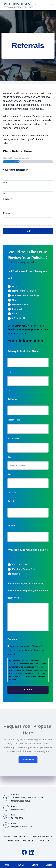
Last (5, 193)
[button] (28, 760)
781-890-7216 (17, 818)
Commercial (13, 841)
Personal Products (42, 837)
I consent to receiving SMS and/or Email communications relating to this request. (26, 650)
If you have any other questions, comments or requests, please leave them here (28, 591)
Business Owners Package (26, 295)
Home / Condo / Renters (24, 291)
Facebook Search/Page (24, 569)
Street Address (14, 420)
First (5, 182)
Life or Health (19, 318)
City (9, 457)
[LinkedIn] (32, 852)
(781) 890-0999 (18, 809)
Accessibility (30, 841)
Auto (15, 286)
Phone (8, 213)
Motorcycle (18, 309)
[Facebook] (24, 852)
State (10, 474)
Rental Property (20, 304)
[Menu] (51, 5)
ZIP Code (12, 493)
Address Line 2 (14, 438)
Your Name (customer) (17, 170)
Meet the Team (21, 837)
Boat (15, 314)
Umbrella (17, 300)
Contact (45, 841)
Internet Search (20, 564)
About (7, 837)
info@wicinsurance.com (21, 827)
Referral (16, 574)
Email (7, 199)
